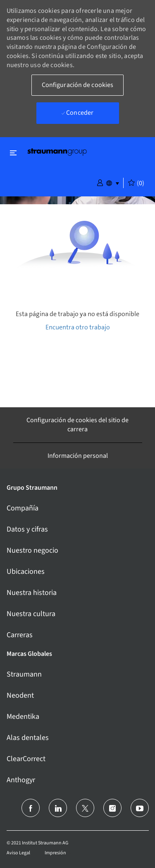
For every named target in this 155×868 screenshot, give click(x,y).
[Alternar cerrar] (13, 153)
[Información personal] (78, 456)
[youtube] (140, 808)
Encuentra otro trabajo (78, 327)
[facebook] (31, 808)
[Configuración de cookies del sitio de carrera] (78, 425)
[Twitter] (85, 808)
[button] (100, 182)
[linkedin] (58, 808)
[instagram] (112, 808)
